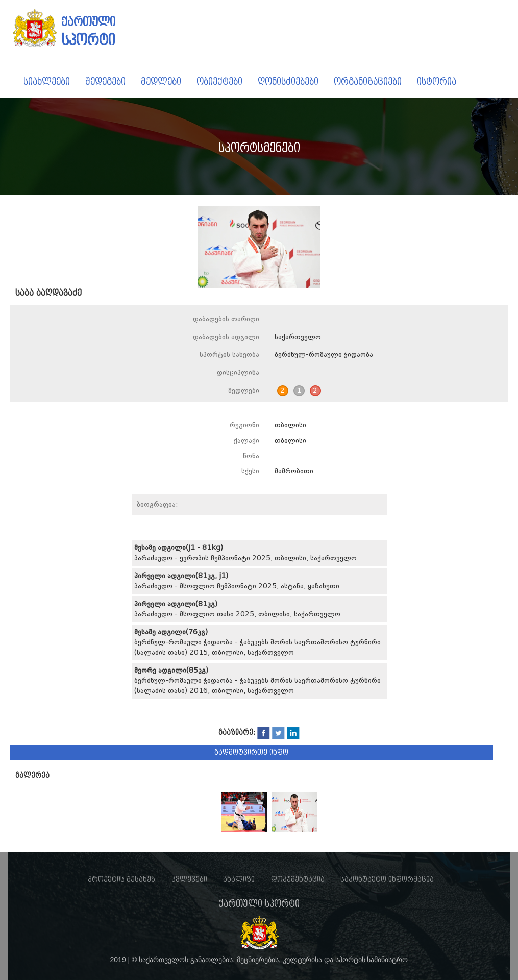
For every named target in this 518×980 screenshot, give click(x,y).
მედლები (161, 81)
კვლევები (189, 879)
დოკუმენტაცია (298, 879)
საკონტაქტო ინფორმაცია (387, 879)
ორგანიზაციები (368, 81)
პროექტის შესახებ (121, 879)
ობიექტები (219, 81)
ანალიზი (239, 879)
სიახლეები (47, 81)
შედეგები (105, 81)
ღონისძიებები (288, 81)
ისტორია (437, 81)
